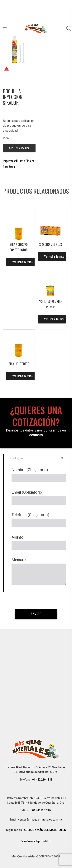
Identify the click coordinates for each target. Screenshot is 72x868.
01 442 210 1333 (42, 780)
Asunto (17, 537)
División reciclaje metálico (36, 841)
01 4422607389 (42, 810)
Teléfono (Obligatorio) (30, 515)
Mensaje (19, 560)
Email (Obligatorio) (27, 492)
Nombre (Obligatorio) (30, 470)
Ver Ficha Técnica (19, 148)
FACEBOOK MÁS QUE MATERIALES (44, 830)
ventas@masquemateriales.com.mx (40, 820)
